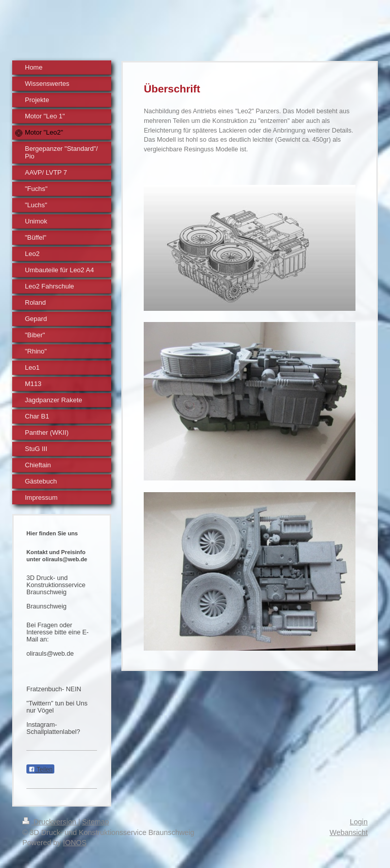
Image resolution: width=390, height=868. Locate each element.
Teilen (40, 769)
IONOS (75, 843)
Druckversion (50, 822)
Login (359, 822)
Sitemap (96, 822)
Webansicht (349, 832)
